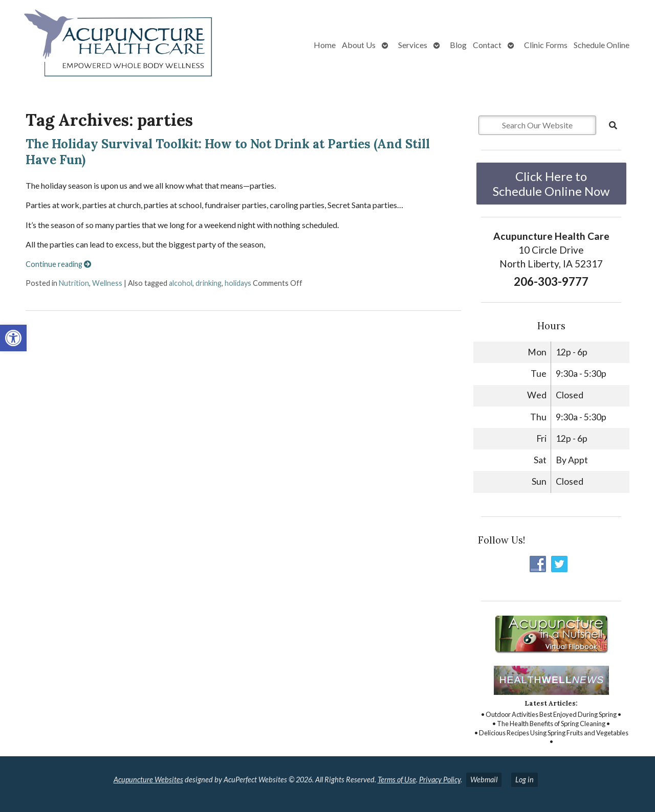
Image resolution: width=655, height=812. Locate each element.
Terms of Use (397, 780)
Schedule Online (602, 45)
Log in (525, 780)
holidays (238, 283)
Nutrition (74, 283)
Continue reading (58, 264)
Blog (458, 45)
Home (325, 45)
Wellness (107, 283)
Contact (487, 45)
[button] (13, 338)
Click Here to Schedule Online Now (551, 184)
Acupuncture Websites (148, 780)
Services (413, 45)
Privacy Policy (440, 780)
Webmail (484, 780)
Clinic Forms (546, 45)
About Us (359, 45)
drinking (209, 283)
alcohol (181, 283)
